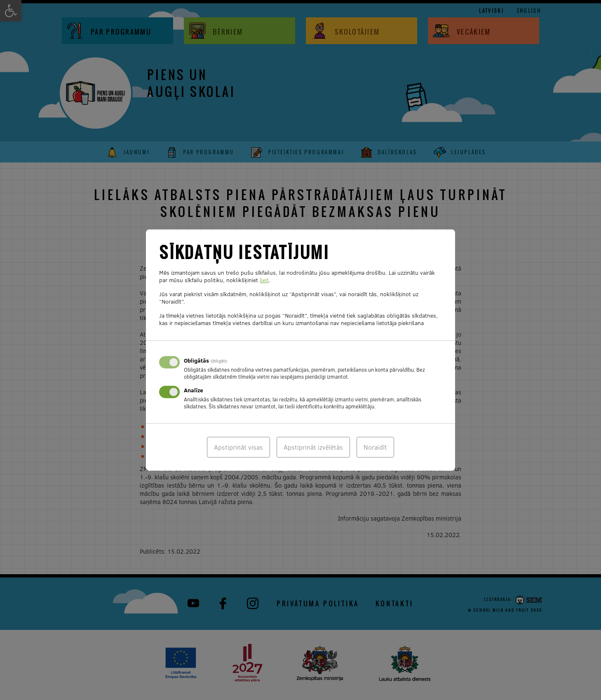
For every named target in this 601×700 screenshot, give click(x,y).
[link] (591, 51)
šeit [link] (264, 280)
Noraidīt (375, 447)
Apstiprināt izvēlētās (313, 447)
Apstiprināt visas (238, 447)
